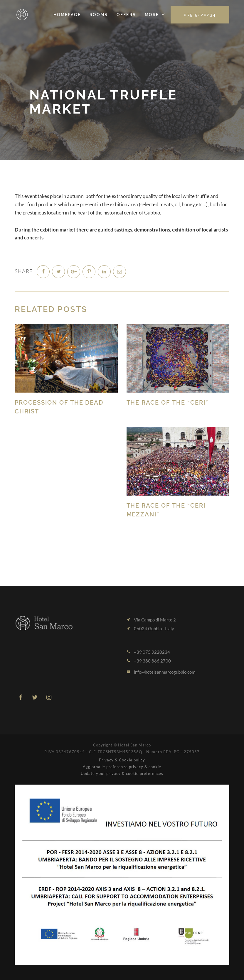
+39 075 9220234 (152, 652)
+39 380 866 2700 (152, 661)
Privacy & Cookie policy (122, 760)
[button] (155, 15)
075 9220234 (200, 15)
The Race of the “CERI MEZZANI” (166, 510)
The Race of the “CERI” (168, 403)
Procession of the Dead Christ (59, 407)
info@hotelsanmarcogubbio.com (165, 672)
